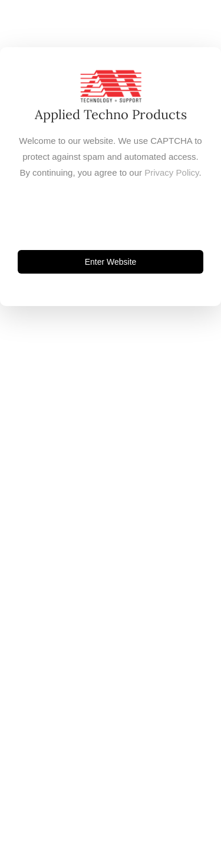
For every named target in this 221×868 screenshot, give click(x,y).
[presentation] (111, 215)
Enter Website (111, 262)
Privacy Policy (171, 172)
